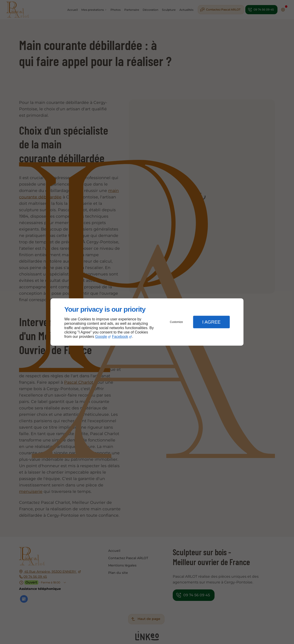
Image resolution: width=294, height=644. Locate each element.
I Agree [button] (211, 322)
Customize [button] (177, 322)
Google (101, 337)
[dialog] (147, 322)
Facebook (120, 337)
